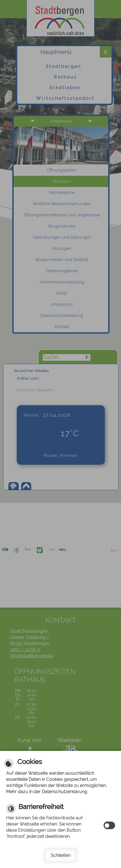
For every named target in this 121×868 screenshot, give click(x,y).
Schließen (61, 855)
